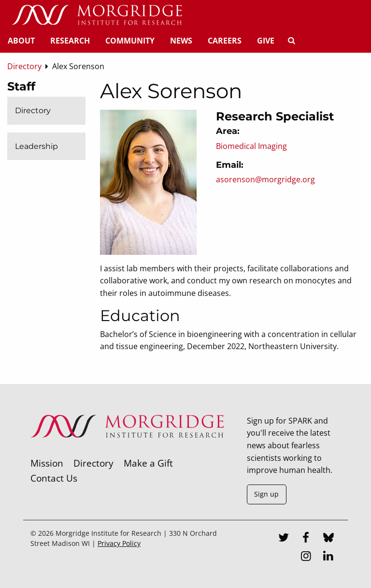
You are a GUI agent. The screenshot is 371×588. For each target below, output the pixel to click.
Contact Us (54, 478)
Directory (33, 110)
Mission (47, 463)
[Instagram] (306, 557)
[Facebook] (306, 539)
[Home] (97, 15)
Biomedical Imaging (251, 146)
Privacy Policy (119, 543)
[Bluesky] (328, 539)
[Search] (291, 41)
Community (130, 41)
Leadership (36, 146)
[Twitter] (284, 539)
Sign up (266, 494)
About (21, 41)
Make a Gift (148, 463)
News (181, 41)
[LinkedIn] (328, 557)
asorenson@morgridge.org (265, 179)
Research (70, 41)
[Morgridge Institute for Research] (127, 450)
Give (266, 41)
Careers (225, 41)
